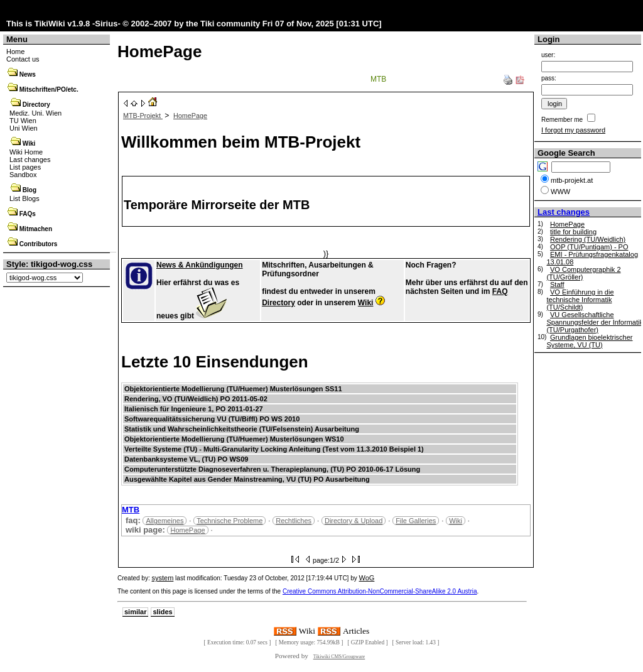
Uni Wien (24, 128)
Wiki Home (26, 152)
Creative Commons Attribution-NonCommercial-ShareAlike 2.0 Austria (380, 591)
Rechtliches (294, 521)
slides (162, 612)
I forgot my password (573, 130)
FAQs (28, 214)
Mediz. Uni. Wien (35, 113)
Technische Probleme (230, 521)
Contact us (23, 59)
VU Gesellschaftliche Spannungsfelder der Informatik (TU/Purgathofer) (594, 322)
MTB (378, 79)
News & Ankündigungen (200, 265)
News (28, 74)
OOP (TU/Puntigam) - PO (589, 247)
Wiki (29, 144)
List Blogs (24, 198)
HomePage (159, 51)
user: (548, 55)
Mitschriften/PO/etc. (49, 89)
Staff (557, 285)
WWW (560, 192)
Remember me (562, 120)
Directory (36, 105)
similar (135, 612)
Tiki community (230, 24)
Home (15, 51)
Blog (30, 190)
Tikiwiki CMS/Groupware (339, 657)
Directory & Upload (354, 521)
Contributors (39, 244)
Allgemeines (165, 521)
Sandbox (23, 175)
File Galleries (416, 521)
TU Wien (23, 121)
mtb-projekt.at (572, 180)
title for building (573, 232)
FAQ (500, 291)
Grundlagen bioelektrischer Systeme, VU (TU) (589, 341)
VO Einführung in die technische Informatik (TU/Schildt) (580, 300)
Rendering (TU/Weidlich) (588, 239)
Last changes (30, 160)
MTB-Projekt (143, 116)
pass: (549, 78)
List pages (25, 167)
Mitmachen (36, 229)
